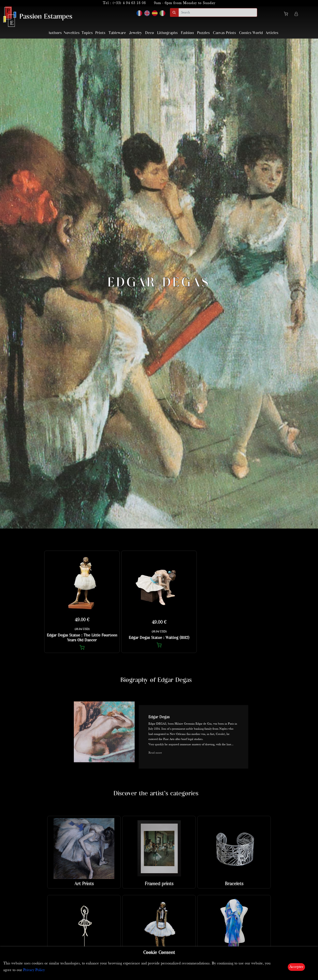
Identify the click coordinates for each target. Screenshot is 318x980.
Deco (150, 33)
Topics (87, 33)
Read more (155, 753)
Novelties (72, 33)
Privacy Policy (34, 970)
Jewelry (136, 33)
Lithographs (167, 33)
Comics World (251, 33)
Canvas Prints (224, 33)
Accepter (296, 967)
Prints (100, 33)
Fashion (187, 33)
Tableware (117, 33)
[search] (218, 12)
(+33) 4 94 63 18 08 (129, 3)
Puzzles (203, 33)
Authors (55, 33)
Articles (272, 33)
